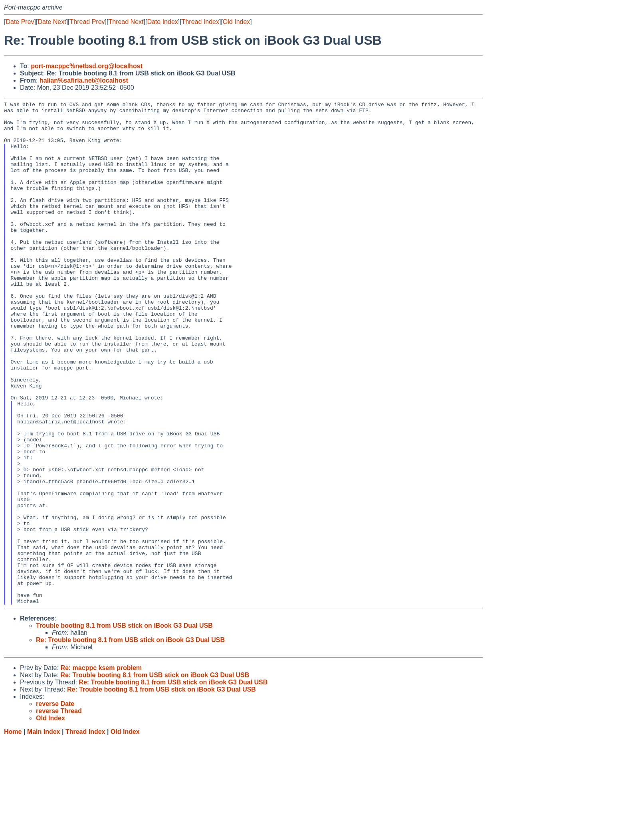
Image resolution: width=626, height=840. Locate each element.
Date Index (162, 22)
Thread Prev (87, 22)
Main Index (44, 832)
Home (13, 832)
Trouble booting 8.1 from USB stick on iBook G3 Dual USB (124, 726)
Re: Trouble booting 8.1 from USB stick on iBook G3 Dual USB (130, 740)
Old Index (236, 22)
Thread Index (200, 22)
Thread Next (126, 22)
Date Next (52, 22)
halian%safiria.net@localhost (84, 80)
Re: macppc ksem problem (101, 768)
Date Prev (20, 22)
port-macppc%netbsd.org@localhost (87, 66)
